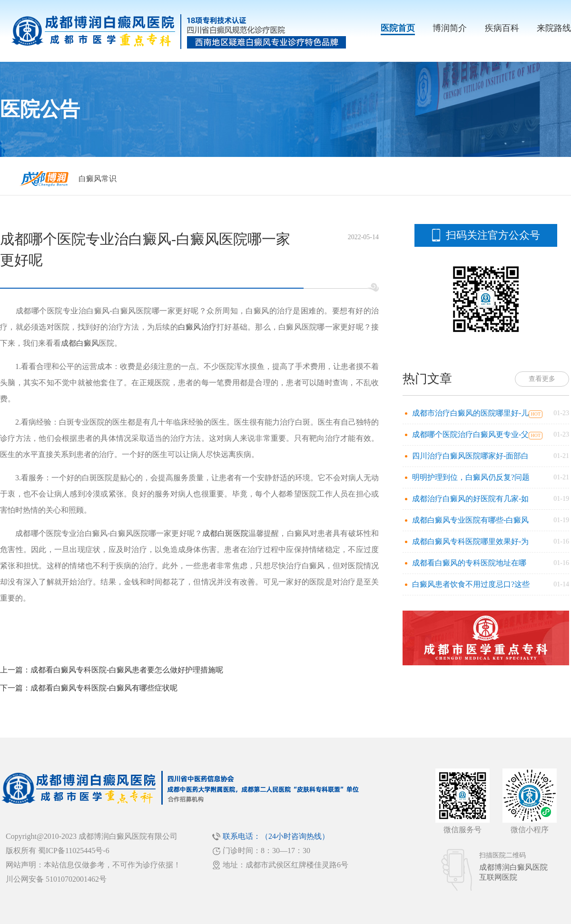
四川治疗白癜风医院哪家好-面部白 (470, 456)
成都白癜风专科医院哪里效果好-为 (470, 541)
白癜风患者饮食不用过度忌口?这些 (471, 584)
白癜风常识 (98, 179)
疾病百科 (502, 28)
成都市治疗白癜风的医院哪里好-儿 (470, 413)
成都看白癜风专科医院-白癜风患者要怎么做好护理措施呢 (127, 670)
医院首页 (398, 28)
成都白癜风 (80, 343)
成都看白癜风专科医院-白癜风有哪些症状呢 (104, 688)
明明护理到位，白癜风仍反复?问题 (471, 477)
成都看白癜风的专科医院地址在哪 (469, 563)
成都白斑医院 (225, 533)
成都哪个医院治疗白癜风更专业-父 (470, 434)
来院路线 (554, 28)
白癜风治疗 (197, 327)
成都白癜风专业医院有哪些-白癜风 (470, 520)
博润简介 (450, 28)
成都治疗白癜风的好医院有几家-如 (470, 499)
